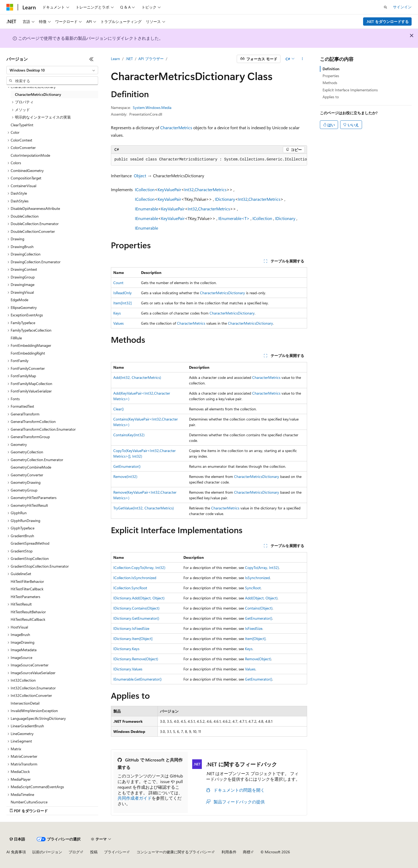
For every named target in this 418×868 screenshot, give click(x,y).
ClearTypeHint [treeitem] (22, 125)
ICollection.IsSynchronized (135, 578)
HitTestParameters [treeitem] (25, 597)
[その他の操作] (302, 59)
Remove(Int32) (125, 476)
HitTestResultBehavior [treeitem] (28, 612)
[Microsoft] (10, 7)
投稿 (94, 852)
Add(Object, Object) (261, 598)
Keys (117, 313)
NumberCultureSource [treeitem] (29, 802)
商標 (247, 852)
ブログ (74, 852)
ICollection (145, 189)
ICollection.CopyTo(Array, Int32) (139, 567)
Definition (331, 69)
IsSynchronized (257, 578)
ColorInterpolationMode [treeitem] (30, 155)
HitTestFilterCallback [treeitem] (27, 589)
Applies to (331, 97)
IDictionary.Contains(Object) (136, 608)
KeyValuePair (169, 189)
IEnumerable (146, 209)
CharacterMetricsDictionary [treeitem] (38, 94)
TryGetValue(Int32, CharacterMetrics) (144, 508)
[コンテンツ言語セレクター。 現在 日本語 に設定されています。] (17, 839)
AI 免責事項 (16, 852)
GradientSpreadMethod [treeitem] (30, 543)
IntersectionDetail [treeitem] (25, 703)
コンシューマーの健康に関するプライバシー (174, 852)
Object (140, 176)
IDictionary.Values (128, 669)
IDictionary (225, 199)
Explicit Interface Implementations (350, 90)
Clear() (118, 409)
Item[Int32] (122, 303)
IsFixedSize (254, 628)
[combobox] (52, 70)
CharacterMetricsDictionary (222, 293)
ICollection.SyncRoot (130, 588)
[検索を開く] (385, 7)
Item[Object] (255, 639)
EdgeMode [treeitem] (19, 300)
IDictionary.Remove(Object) (136, 659)
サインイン (402, 7)
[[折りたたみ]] (91, 59)
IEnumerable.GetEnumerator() (137, 679)
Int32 (189, 189)
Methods (330, 83)
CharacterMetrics (176, 127)
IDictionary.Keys (126, 649)
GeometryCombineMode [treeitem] (31, 467)
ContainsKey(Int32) (129, 435)
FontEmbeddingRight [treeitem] (28, 353)
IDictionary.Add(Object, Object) (139, 598)
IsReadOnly (122, 293)
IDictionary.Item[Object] (133, 639)
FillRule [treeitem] (16, 338)
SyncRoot (253, 588)
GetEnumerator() (127, 466)
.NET (129, 59)
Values (118, 323)
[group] (209, 160)
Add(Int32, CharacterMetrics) (137, 377)
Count (118, 283)
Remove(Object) (258, 659)
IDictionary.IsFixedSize (131, 628)
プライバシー (115, 852)
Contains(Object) (259, 608)
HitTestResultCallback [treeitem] (28, 619)
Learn (115, 59)
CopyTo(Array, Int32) (262, 567)
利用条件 (229, 852)
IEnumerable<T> (234, 218)
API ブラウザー (151, 59)
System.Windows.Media (152, 107)
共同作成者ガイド (135, 798)
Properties (331, 76)
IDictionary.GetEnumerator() (136, 618)
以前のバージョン (47, 852)
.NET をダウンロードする (387, 21)
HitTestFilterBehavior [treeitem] (27, 581)
